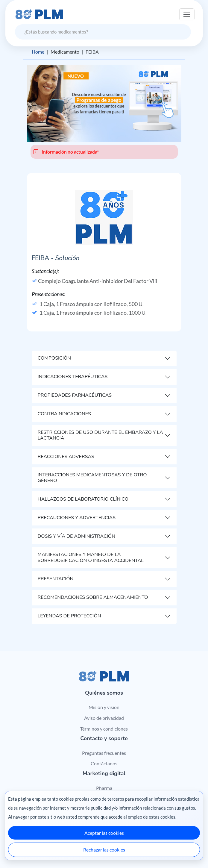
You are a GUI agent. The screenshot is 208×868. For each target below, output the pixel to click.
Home (38, 52)
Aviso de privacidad (104, 718)
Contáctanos (104, 763)
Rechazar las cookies (104, 850)
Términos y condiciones (104, 729)
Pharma (104, 788)
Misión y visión (104, 707)
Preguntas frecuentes (104, 753)
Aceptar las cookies (104, 833)
